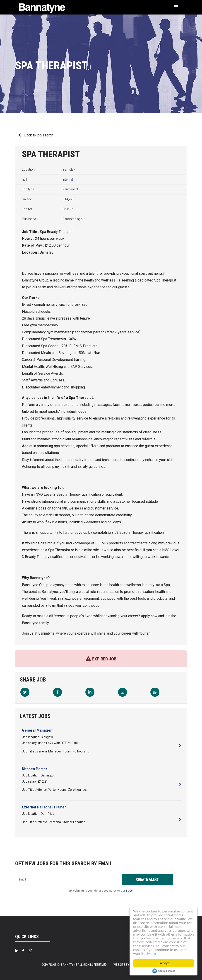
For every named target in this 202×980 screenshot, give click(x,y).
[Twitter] (25, 692)
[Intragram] (32, 951)
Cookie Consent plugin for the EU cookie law (164, 971)
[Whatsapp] (155, 692)
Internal (68, 180)
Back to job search (39, 135)
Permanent (70, 189)
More (151, 954)
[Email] (123, 692)
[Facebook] (58, 692)
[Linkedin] (90, 692)
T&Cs (129, 891)
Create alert (147, 879)
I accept (164, 963)
